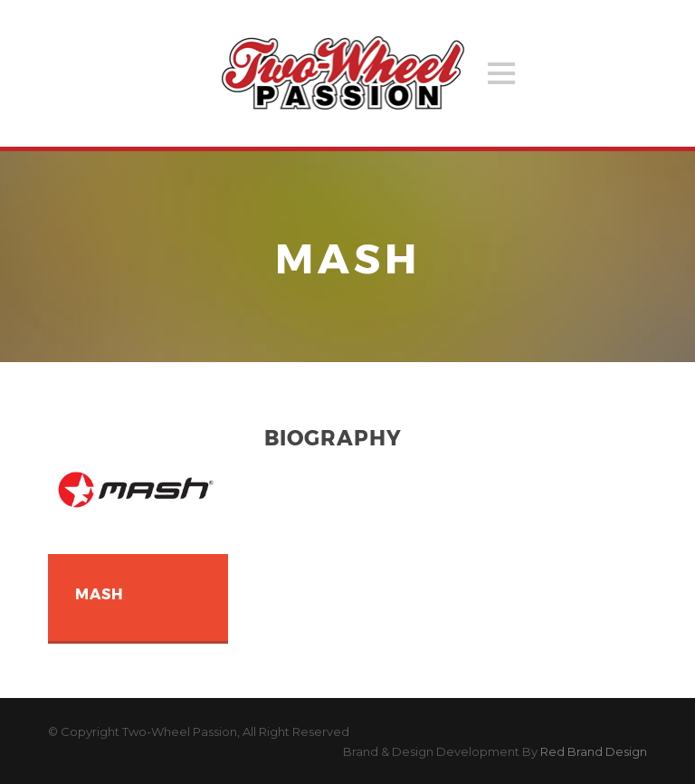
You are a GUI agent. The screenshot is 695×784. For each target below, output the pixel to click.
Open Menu (501, 73)
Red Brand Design (594, 751)
